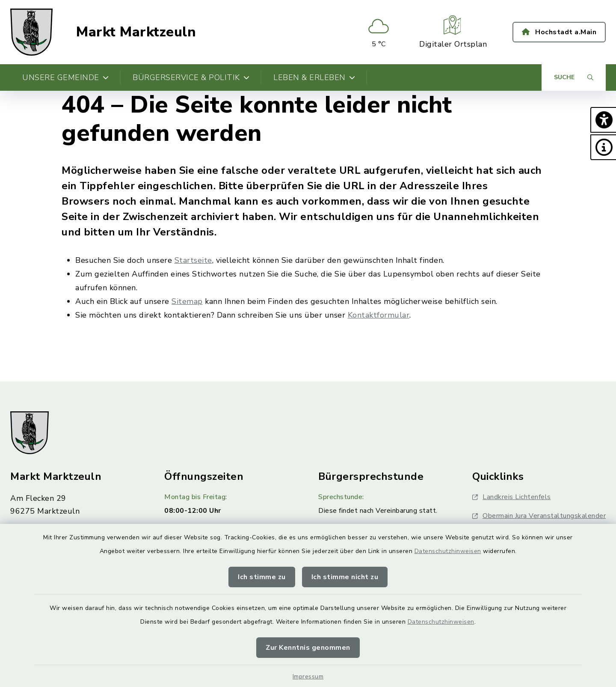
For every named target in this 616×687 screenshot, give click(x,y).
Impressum (308, 677)
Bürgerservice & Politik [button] (191, 77)
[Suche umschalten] (574, 77)
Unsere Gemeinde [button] (65, 77)
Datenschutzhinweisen (448, 551)
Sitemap (187, 301)
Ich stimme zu (262, 577)
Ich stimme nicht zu (345, 577)
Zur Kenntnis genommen (308, 648)
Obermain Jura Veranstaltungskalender (539, 516)
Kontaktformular (379, 315)
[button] (603, 120)
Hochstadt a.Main (559, 32)
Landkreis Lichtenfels (512, 497)
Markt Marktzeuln (136, 32)
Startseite (193, 260)
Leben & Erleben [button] (314, 77)
